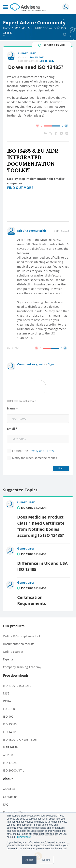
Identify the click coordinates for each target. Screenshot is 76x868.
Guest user (26, 502)
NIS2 (6, 693)
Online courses (13, 652)
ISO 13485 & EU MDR (28, 28)
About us (9, 789)
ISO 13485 (10, 724)
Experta (8, 659)
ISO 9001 (9, 716)
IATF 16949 (10, 747)
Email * (12, 429)
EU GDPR (9, 709)
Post (61, 468)
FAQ (6, 804)
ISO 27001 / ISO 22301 (18, 686)
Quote (13, 348)
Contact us (10, 797)
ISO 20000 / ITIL (13, 770)
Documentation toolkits (19, 644)
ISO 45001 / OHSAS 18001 (20, 740)
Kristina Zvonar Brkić (32, 231)
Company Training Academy (22, 667)
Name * (12, 408)
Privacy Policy (23, 837)
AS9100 (8, 755)
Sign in (53, 364)
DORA (7, 701)
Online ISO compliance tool (21, 636)
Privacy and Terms (41, 451)
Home (7, 28)
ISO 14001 (10, 732)
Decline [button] (46, 860)
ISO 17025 (10, 763)
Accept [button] (29, 860)
